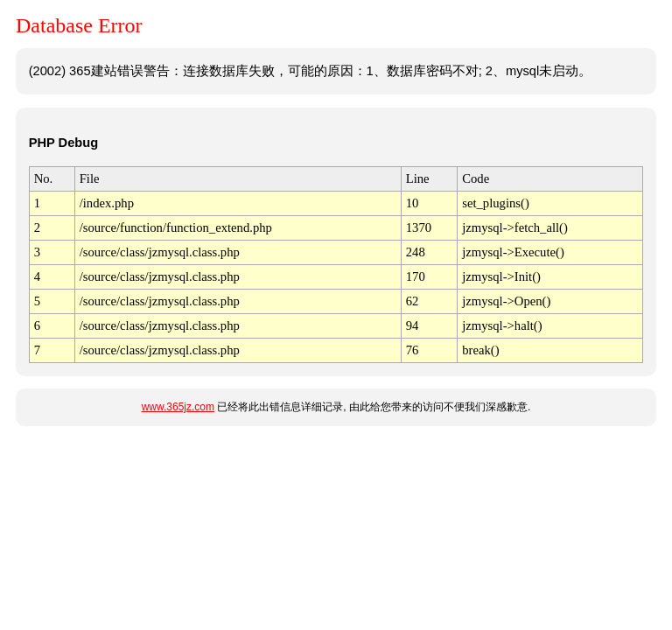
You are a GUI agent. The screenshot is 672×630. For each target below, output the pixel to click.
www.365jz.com (178, 407)
